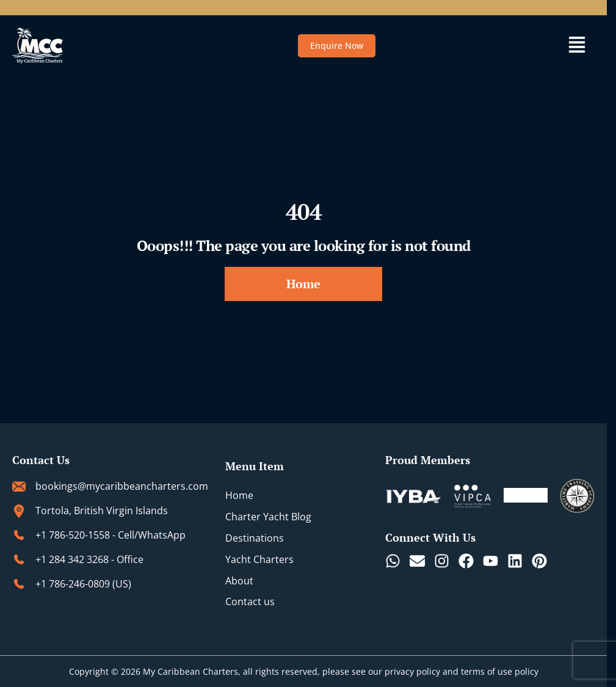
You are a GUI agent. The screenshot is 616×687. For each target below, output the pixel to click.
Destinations (255, 538)
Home (239, 496)
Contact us (250, 602)
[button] (577, 46)
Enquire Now (337, 45)
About (239, 581)
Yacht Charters (259, 559)
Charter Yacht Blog (268, 517)
